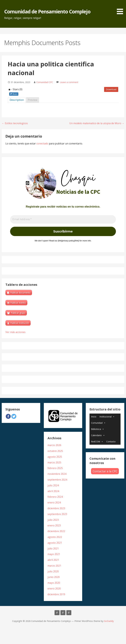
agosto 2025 (55, 457)
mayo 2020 (54, 583)
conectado (42, 144)
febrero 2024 (55, 497)
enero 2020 (54, 589)
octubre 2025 (55, 451)
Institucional (107, 417)
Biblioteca (98, 429)
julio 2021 (53, 548)
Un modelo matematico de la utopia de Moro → (97, 123)
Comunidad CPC (45, 82)
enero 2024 (54, 503)
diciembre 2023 (56, 508)
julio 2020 (53, 571)
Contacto (111, 442)
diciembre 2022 (56, 531)
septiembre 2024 (57, 480)
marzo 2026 (54, 445)
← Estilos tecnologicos (15, 123)
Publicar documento (20, 293)
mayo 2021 (54, 554)
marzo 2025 (54, 462)
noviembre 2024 (57, 474)
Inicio (94, 417)
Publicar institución (20, 323)
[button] (121, 8)
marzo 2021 (54, 566)
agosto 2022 (55, 537)
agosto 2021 (55, 543)
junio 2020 (54, 577)
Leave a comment (69, 82)
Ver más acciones (15, 332)
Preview (33, 100)
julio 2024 (53, 485)
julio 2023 (53, 520)
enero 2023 (54, 525)
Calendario (98, 435)
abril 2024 (53, 491)
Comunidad (98, 423)
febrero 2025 (55, 468)
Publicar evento (18, 303)
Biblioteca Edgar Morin (69, 613)
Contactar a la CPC (105, 471)
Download (111, 89)
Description (17, 100)
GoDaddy (109, 621)
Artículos (57, 613)
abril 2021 (53, 560)
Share (14, 94)
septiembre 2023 (57, 514)
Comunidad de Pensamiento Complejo (47, 11)
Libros (63, 613)
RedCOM (97, 442)
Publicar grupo (18, 313)
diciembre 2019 (56, 594)
